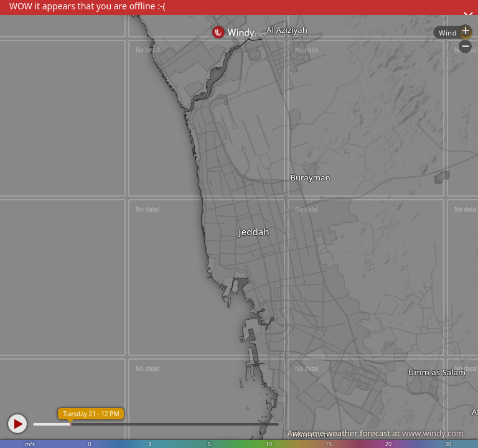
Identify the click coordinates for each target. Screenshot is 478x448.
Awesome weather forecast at (375, 433)
